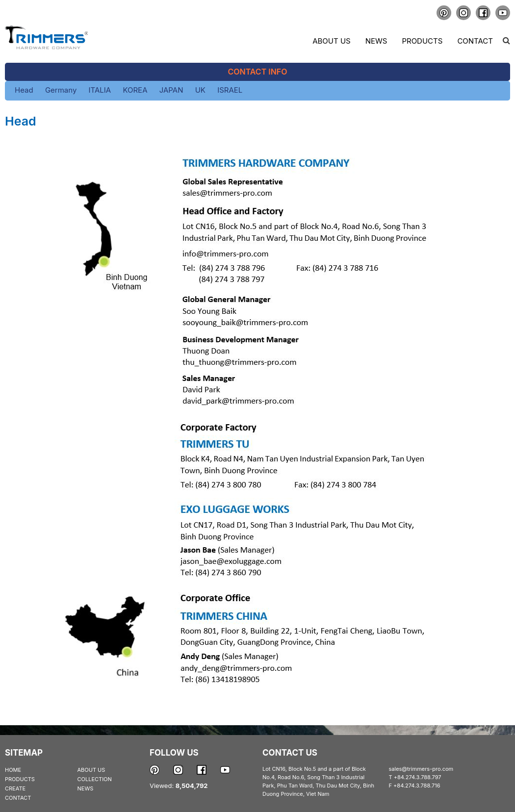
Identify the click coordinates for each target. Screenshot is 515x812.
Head (24, 90)
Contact (475, 41)
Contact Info (257, 72)
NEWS (86, 788)
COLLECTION (95, 779)
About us (331, 41)
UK (200, 90)
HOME (13, 770)
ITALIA (100, 90)
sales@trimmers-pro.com (421, 769)
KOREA (135, 90)
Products (422, 41)
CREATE (15, 788)
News (376, 41)
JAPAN (171, 90)
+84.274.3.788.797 (418, 777)
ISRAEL (230, 90)
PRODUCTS (20, 779)
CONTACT (18, 798)
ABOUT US (91, 770)
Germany (61, 90)
